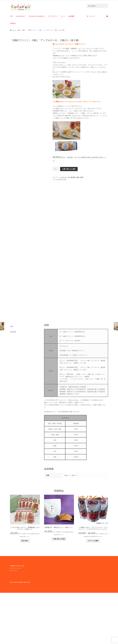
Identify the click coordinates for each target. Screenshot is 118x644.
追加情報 (13, 383)
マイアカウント (53, 16)
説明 (11, 378)
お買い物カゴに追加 (69, 169)
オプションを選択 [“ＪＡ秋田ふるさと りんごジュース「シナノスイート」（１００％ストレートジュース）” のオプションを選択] (93, 592)
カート (63, 16)
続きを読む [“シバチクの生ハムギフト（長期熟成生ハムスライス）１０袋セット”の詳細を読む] (25, 592)
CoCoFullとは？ (21, 16)
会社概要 (71, 16)
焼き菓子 (73, 177)
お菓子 (23, 30)
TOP (11, 16)
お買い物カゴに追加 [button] (59, 590)
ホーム (14, 30)
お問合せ (13, 23)
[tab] (25, 378)
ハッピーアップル (65, 177)
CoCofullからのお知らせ (37, 16)
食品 (19, 30)
